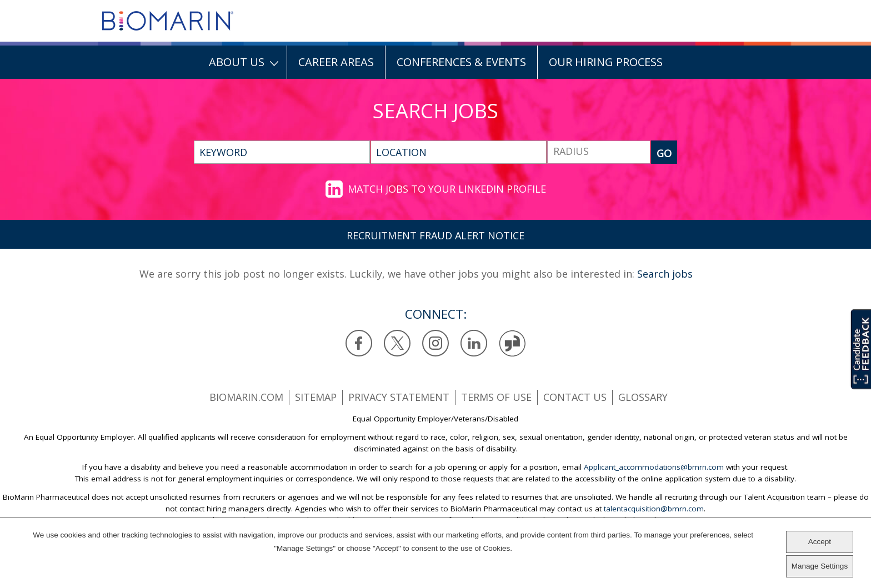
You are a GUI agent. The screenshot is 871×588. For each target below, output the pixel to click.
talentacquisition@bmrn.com (654, 509)
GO (664, 153)
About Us (237, 62)
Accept (820, 542)
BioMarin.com (246, 397)
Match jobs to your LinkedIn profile (447, 189)
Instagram (436, 343)
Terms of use (496, 397)
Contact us (575, 397)
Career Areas (336, 62)
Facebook (359, 343)
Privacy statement (399, 397)
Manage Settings (820, 566)
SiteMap (316, 397)
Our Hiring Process (606, 62)
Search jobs (665, 274)
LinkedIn (474, 343)
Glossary (643, 397)
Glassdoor (512, 343)
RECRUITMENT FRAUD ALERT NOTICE (436, 235)
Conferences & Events (461, 62)
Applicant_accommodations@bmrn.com (654, 467)
